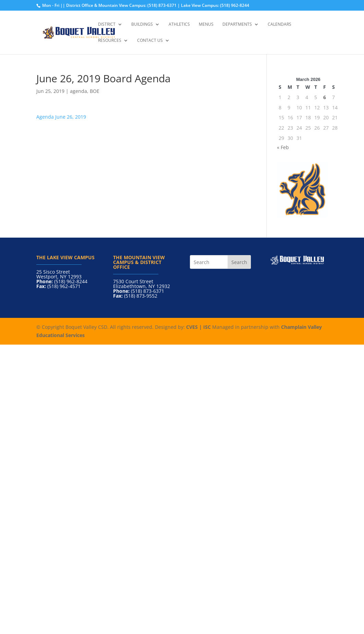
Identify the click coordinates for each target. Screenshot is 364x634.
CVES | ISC (198, 327)
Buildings (142, 25)
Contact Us (150, 41)
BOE (95, 91)
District (107, 25)
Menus (206, 25)
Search (239, 262)
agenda (78, 91)
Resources (110, 41)
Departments (237, 25)
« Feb (283, 147)
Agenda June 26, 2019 (61, 117)
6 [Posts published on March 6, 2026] (325, 97)
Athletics (179, 25)
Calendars (280, 25)
